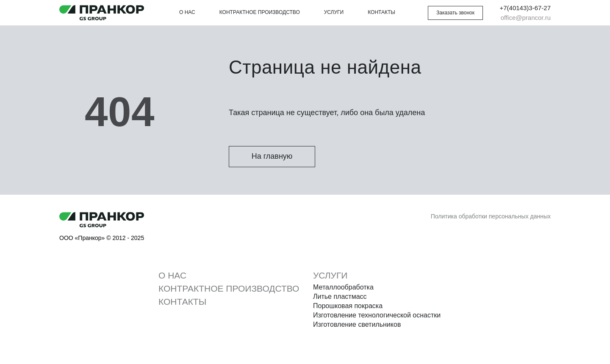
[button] (455, 13)
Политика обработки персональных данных (491, 216)
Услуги (334, 12)
